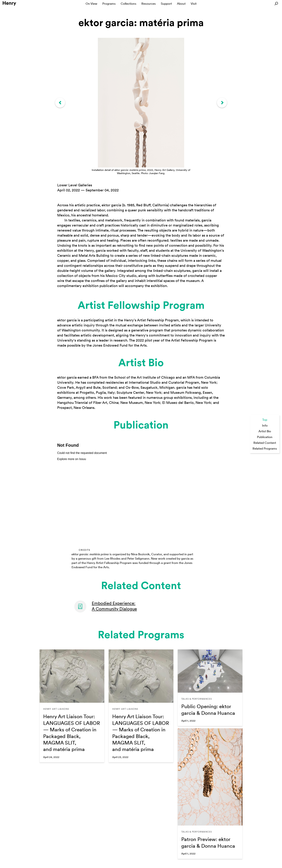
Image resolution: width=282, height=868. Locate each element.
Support (166, 4)
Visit (194, 4)
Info (265, 425)
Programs (109, 4)
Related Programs (265, 448)
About (181, 4)
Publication (265, 437)
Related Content (265, 443)
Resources (149, 4)
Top (265, 420)
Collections (129, 4)
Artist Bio (265, 431)
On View (91, 4)
